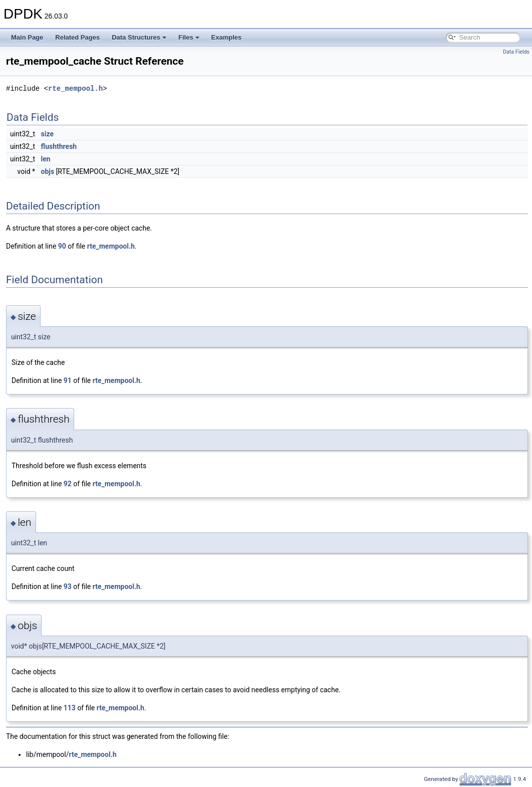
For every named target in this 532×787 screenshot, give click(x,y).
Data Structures (139, 37)
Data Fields (516, 52)
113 (70, 708)
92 (68, 484)
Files (189, 37)
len (46, 159)
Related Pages (77, 37)
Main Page (27, 37)
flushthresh (59, 146)
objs (48, 171)
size (47, 134)
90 (62, 246)
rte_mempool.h (75, 88)
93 (68, 586)
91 (68, 380)
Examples (227, 37)
